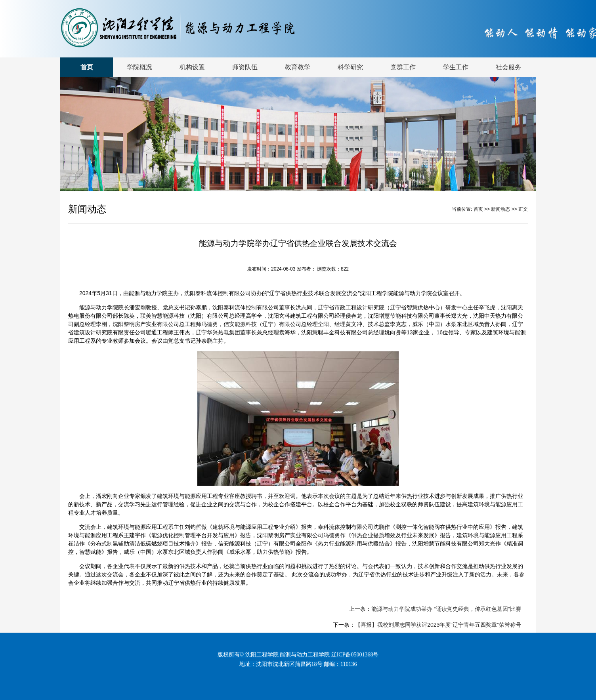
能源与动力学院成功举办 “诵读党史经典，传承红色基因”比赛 (446, 609)
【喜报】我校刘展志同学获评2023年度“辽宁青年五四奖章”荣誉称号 (438, 625)
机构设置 (192, 67)
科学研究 (350, 67)
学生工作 (456, 67)
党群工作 (403, 67)
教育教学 (298, 67)
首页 (87, 67)
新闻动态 (501, 209)
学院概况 (139, 67)
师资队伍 (245, 67)
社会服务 (508, 67)
